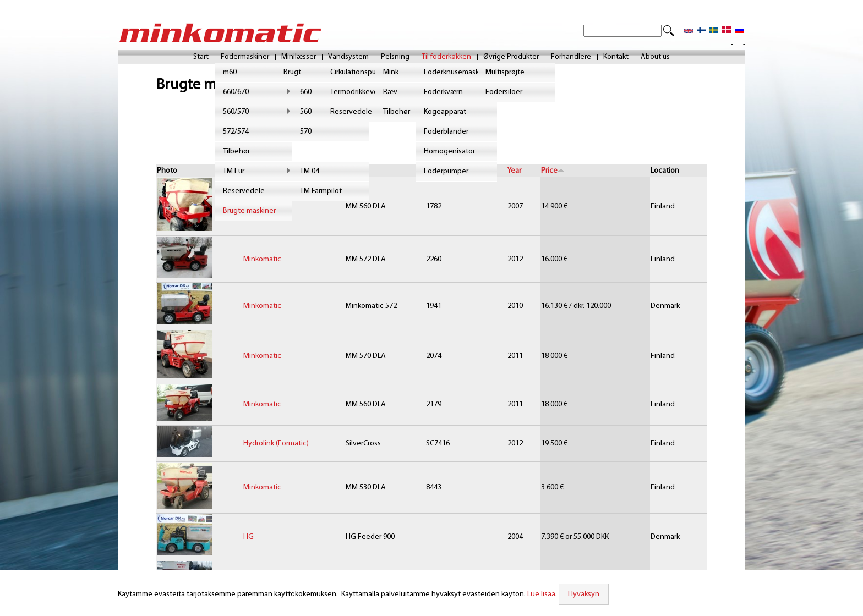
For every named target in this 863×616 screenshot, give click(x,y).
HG (248, 537)
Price (553, 171)
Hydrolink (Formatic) (276, 444)
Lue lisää (540, 594)
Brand (253, 171)
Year (514, 171)
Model (356, 171)
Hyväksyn (582, 594)
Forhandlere (571, 57)
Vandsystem (348, 57)
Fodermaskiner (245, 57)
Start (201, 57)
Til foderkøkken (446, 57)
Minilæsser (299, 57)
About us (655, 57)
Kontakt (616, 57)
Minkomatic (262, 207)
